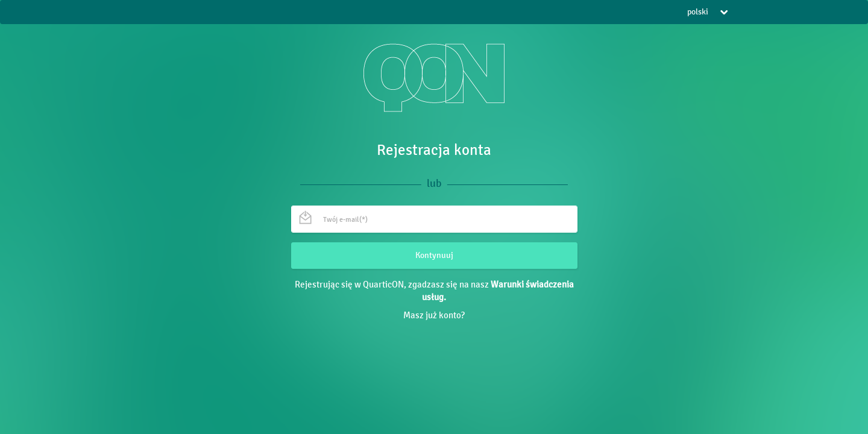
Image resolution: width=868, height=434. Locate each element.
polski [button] (707, 12)
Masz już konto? (434, 315)
